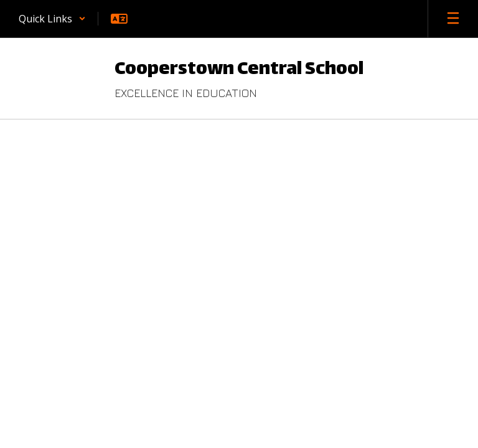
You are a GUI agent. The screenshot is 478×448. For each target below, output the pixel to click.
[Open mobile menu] (453, 19)
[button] (52, 19)
